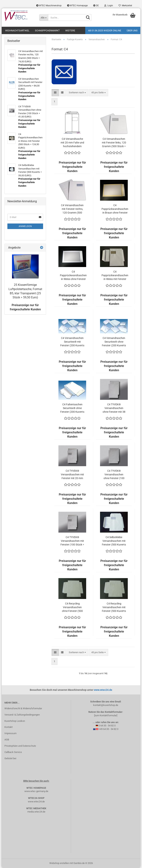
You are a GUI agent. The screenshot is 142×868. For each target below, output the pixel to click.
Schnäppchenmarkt (47, 31)
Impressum (10, 733)
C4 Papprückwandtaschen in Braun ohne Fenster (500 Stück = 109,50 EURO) (115, 209)
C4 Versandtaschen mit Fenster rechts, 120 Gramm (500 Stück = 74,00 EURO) (72, 209)
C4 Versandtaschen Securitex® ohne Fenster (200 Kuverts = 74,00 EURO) (114, 342)
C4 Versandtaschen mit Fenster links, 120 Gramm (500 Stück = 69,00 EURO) (114, 143)
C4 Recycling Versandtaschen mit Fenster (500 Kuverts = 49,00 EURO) (114, 607)
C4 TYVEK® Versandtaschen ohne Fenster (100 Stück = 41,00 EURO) (114, 475)
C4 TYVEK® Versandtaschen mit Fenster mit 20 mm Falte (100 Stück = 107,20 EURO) (72, 475)
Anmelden (25, 226)
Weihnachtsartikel (17, 31)
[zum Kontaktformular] (106, 715)
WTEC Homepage (77, 6)
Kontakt (9, 727)
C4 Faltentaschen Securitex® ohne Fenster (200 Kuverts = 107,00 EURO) (72, 408)
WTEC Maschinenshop (49, 6)
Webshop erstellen (59, 863)
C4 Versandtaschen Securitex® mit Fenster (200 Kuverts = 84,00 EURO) (72, 342)
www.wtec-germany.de (36, 791)
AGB (7, 740)
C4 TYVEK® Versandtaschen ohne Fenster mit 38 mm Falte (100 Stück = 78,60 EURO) (114, 408)
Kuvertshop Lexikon (15, 721)
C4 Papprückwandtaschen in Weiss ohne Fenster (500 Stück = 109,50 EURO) (73, 276)
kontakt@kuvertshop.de (106, 705)
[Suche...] (44, 18)
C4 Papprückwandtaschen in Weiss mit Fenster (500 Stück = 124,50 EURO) (115, 276)
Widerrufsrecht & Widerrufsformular (23, 708)
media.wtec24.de (36, 812)
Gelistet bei (10, 758)
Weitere (70, 31)
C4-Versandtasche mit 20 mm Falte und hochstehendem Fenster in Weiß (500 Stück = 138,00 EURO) (72, 143)
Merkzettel (125, 6)
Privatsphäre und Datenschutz (20, 746)
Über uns (132, 31)
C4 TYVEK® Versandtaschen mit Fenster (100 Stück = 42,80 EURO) (72, 541)
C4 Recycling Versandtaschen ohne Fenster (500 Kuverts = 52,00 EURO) (72, 607)
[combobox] (77, 93)
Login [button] (109, 6)
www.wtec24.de (103, 690)
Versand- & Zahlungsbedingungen (22, 715)
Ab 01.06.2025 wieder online (105, 31)
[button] (96, 6)
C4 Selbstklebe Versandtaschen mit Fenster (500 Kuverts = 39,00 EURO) (114, 541)
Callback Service (13, 752)
